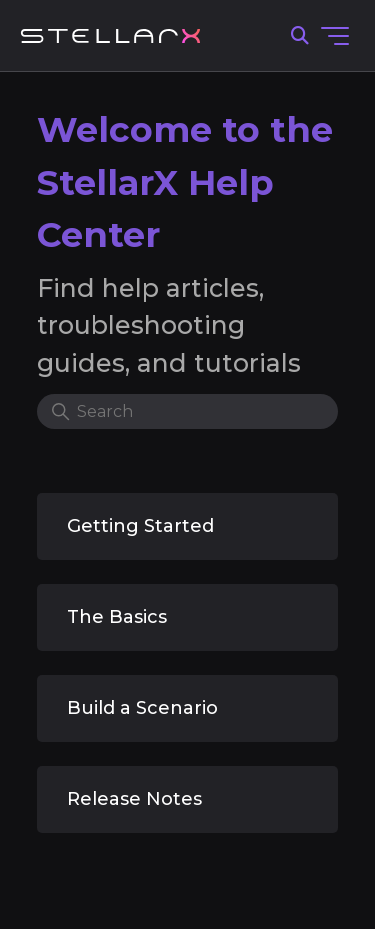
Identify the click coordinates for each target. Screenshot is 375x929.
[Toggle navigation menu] (335, 36)
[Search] (188, 411)
